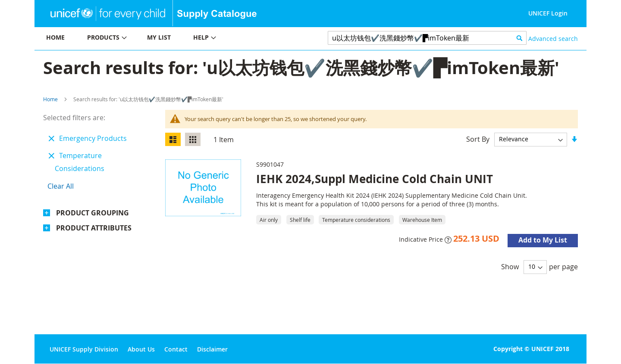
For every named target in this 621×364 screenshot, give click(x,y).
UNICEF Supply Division (84, 349)
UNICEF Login (548, 13)
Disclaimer (212, 349)
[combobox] (427, 38)
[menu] (172, 39)
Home (50, 99)
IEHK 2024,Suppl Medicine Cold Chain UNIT (375, 179)
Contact (176, 349)
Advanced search (553, 39)
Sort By (478, 139)
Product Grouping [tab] (93, 213)
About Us (141, 349)
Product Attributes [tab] (94, 228)
